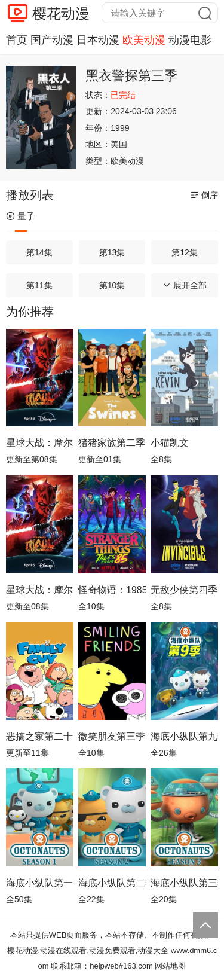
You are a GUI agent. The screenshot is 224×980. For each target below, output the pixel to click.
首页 (17, 40)
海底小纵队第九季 (184, 736)
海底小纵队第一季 (40, 883)
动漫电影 (190, 40)
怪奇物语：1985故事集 (112, 590)
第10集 (112, 285)
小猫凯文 (170, 443)
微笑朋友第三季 (112, 736)
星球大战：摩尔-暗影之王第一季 (40, 590)
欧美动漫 (144, 40)
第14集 (39, 252)
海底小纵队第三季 (184, 883)
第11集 (39, 285)
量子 (21, 216)
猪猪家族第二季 (112, 443)
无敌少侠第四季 (184, 590)
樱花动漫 (61, 13)
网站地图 (170, 966)
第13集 (112, 252)
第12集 (185, 252)
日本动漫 (98, 40)
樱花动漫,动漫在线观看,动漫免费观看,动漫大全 (88, 950)
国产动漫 (52, 40)
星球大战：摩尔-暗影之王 (40, 443)
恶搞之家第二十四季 (40, 736)
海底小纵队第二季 (112, 883)
